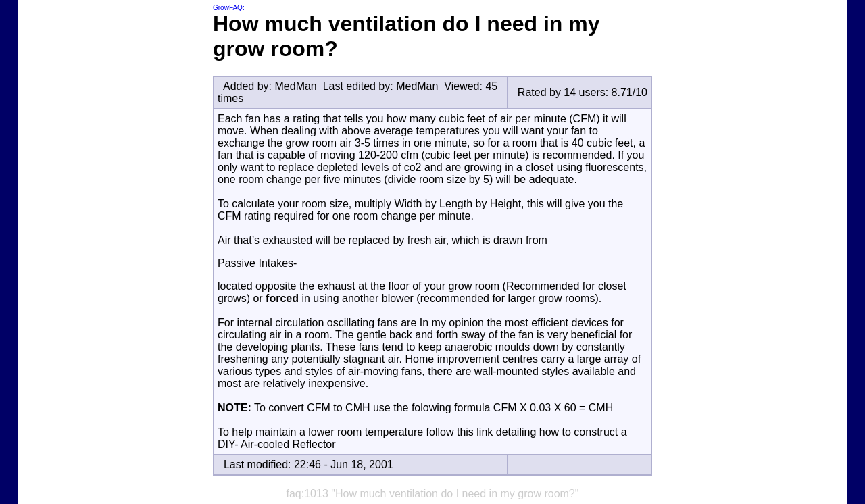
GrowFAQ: (229, 8)
